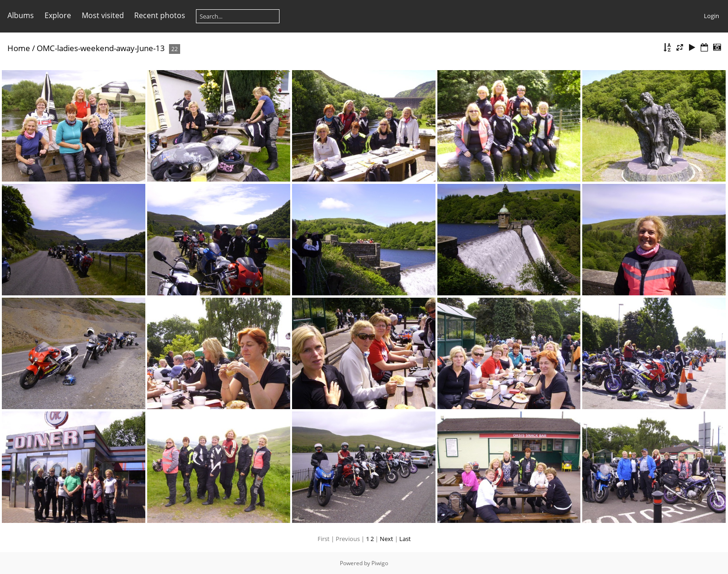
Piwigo (380, 563)
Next (387, 539)
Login (712, 16)
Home (19, 48)
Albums (21, 15)
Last (405, 539)
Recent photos (160, 15)
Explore (58, 15)
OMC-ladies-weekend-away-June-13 (101, 48)
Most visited (103, 15)
